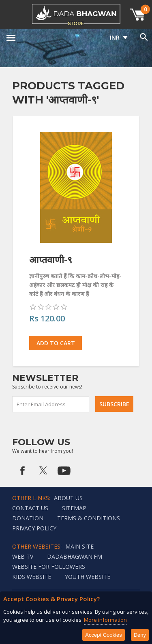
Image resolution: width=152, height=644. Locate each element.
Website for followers (49, 567)
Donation (28, 518)
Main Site (79, 546)
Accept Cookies (103, 635)
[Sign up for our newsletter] (51, 404)
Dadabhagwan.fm (75, 556)
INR (115, 37)
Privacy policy (34, 528)
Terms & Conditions (89, 518)
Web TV (23, 556)
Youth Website (88, 577)
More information (105, 620)
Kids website (32, 577)
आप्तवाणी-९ (51, 260)
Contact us (30, 508)
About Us (68, 498)
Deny (140, 635)
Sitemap (74, 508)
